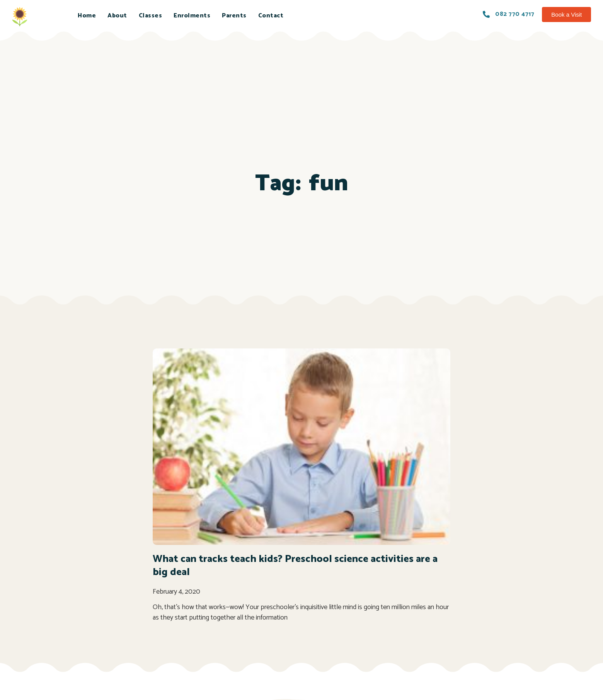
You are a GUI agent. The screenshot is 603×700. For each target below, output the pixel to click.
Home (87, 16)
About (117, 16)
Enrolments (192, 16)
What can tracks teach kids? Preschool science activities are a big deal (295, 566)
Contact (271, 16)
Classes (151, 16)
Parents (234, 16)
